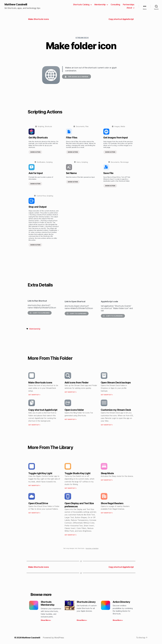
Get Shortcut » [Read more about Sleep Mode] (107, 480)
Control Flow (41, 196)
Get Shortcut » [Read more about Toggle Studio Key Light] (71, 488)
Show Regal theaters (112, 503)
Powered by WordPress (53, 638)
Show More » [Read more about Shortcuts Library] (82, 620)
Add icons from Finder (77, 382)
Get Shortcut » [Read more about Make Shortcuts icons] (34, 395)
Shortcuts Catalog (81, 5)
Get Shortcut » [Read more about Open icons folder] (71, 419)
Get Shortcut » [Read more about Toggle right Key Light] (34, 485)
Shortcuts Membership (48, 603)
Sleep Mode (107, 473)
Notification (41, 162)
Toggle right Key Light (40, 473)
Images (117, 127)
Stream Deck (82, 38)
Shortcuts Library (86, 602)
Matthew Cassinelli (16, 4)
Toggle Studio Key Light (77, 473)
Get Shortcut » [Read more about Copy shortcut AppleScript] (34, 425)
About (129, 8)
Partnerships (129, 5)
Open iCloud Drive (38, 503)
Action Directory (122, 602)
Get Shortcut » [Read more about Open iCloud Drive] (34, 513)
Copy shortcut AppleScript (43, 410)
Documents (80, 127)
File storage (124, 162)
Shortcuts (48, 127)
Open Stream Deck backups (116, 382)
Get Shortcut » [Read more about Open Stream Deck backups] (107, 395)
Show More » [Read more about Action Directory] (118, 620)
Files (87, 127)
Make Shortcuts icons (40, 382)
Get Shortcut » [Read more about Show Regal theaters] (107, 513)
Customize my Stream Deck (116, 410)
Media (123, 127)
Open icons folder (74, 410)
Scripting (41, 127)
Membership (100, 5)
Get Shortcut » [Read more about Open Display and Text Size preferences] (71, 535)
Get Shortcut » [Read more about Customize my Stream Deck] (107, 425)
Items (79, 162)
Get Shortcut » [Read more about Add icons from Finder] (71, 392)
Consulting (115, 5)
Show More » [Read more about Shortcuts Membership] (46, 620)
